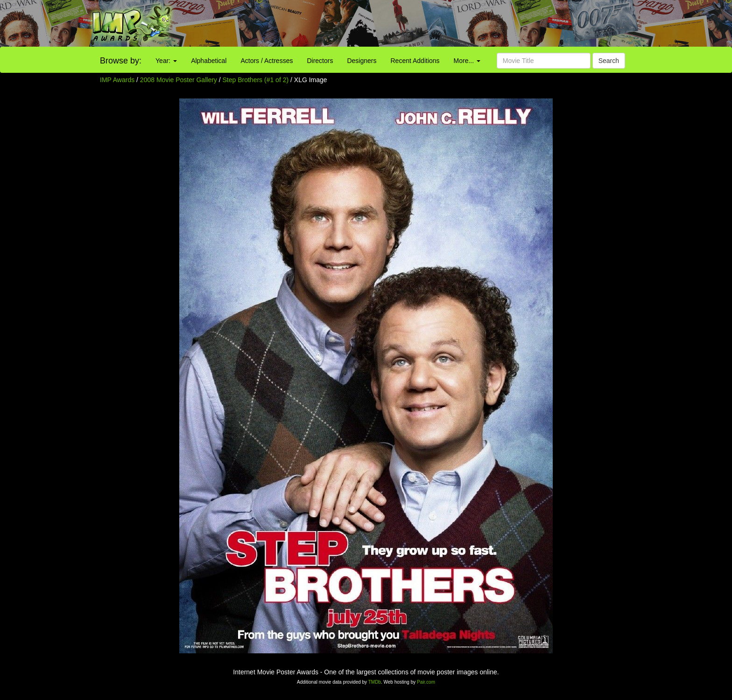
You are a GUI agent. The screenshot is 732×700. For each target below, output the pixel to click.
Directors (320, 61)
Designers (362, 61)
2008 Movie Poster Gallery (179, 80)
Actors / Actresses (267, 61)
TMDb (375, 682)
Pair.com (426, 682)
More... (467, 61)
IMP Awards (117, 80)
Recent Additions (415, 61)
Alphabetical (209, 61)
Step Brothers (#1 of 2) (256, 80)
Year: (166, 61)
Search (609, 61)
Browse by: (121, 61)
